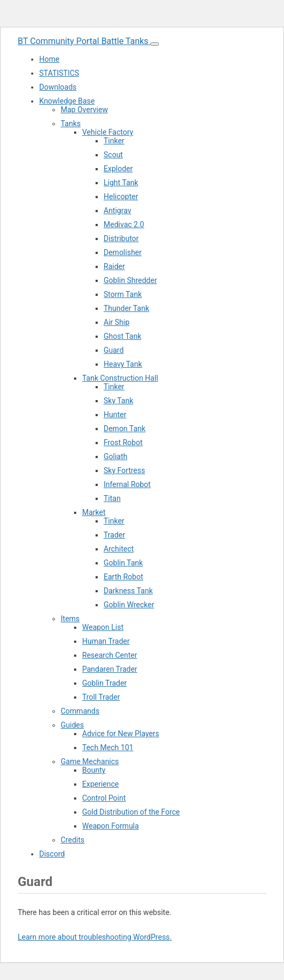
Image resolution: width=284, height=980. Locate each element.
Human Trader (106, 641)
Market (94, 512)
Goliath (115, 456)
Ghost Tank (122, 336)
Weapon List (103, 627)
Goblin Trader (104, 683)
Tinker (114, 141)
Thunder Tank (126, 308)
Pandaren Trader (110, 669)
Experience (100, 784)
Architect (119, 549)
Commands (80, 711)
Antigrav (117, 210)
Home (49, 59)
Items (70, 619)
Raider (114, 266)
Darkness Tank (128, 591)
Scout (113, 155)
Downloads (58, 87)
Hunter (115, 415)
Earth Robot (123, 577)
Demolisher (123, 252)
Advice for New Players (121, 734)
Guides (72, 725)
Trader (114, 535)
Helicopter (121, 197)
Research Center (110, 655)
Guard (114, 350)
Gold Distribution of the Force (131, 812)
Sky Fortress (124, 470)
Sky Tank (118, 401)
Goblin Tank (123, 563)
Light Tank (121, 183)
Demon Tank (125, 429)
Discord (52, 854)
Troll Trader (101, 697)
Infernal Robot (127, 484)
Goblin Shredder (130, 280)
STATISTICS (59, 73)
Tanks (71, 124)
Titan (112, 498)
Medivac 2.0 (124, 224)
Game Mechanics (90, 761)
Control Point (104, 798)
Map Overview (84, 110)
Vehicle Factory (108, 132)
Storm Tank (123, 294)
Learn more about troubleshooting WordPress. (95, 937)
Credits (72, 840)
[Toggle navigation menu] (155, 44)
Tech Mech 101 (108, 747)
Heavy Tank (123, 364)
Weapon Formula (111, 826)
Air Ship (116, 322)
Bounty (94, 770)
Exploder (118, 169)
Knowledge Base (67, 101)
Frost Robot (123, 442)
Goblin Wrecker (129, 605)
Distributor (121, 238)
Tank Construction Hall (120, 378)
